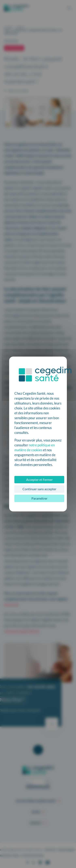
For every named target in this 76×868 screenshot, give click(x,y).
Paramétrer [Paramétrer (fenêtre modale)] (39, 498)
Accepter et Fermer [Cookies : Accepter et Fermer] (39, 480)
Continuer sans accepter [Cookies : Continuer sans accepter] (39, 489)
